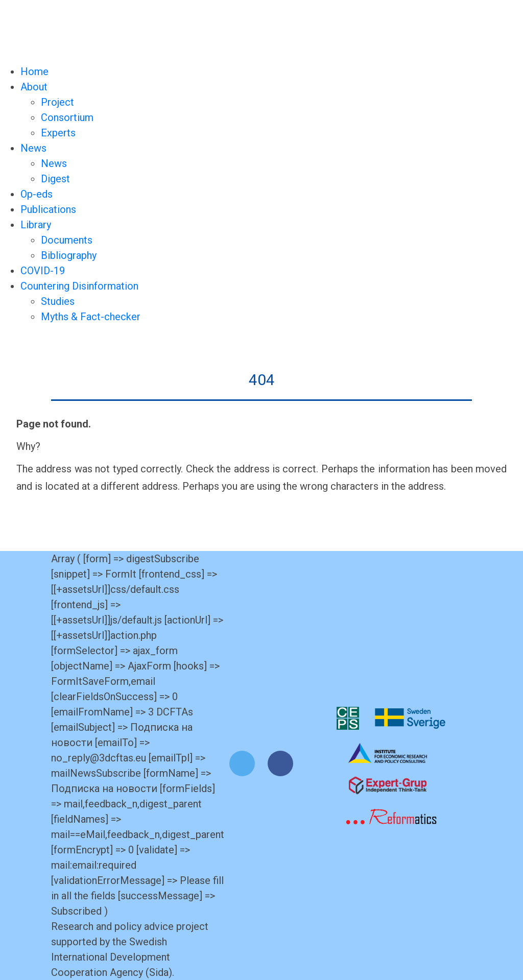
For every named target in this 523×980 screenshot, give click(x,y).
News (33, 148)
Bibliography (69, 255)
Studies (58, 301)
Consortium (67, 117)
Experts (58, 133)
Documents (67, 240)
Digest (55, 179)
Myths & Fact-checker (91, 317)
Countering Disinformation (79, 286)
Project (57, 102)
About (34, 87)
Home (34, 71)
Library (36, 225)
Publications (48, 209)
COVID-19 (43, 271)
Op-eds (37, 194)
